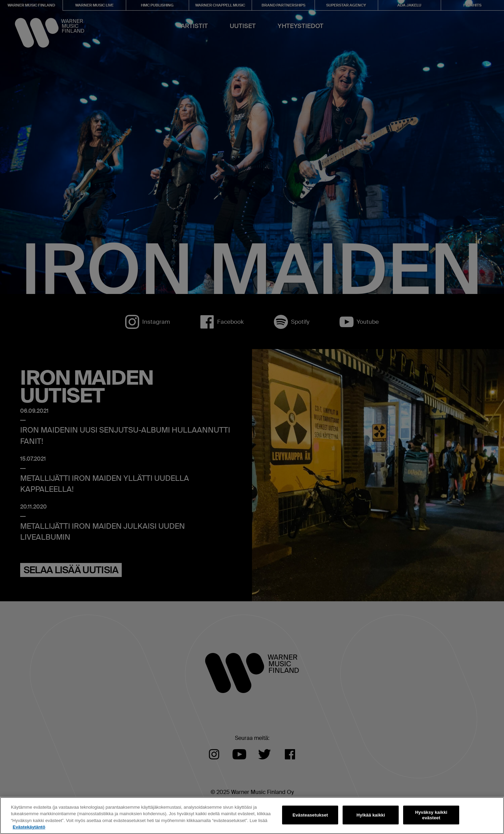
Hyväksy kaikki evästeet (431, 815)
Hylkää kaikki (371, 815)
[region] (252, 816)
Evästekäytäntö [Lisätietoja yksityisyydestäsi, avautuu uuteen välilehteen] (29, 827)
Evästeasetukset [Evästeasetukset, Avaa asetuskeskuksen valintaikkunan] (310, 815)
